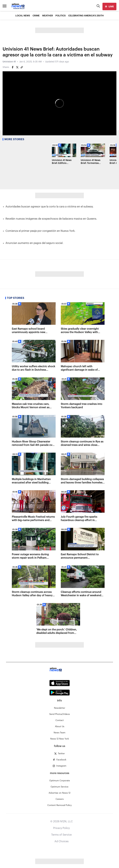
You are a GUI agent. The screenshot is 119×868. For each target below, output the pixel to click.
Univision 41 (9, 62)
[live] (109, 6)
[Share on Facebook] (13, 67)
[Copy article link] (22, 67)
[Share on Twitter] (17, 67)
